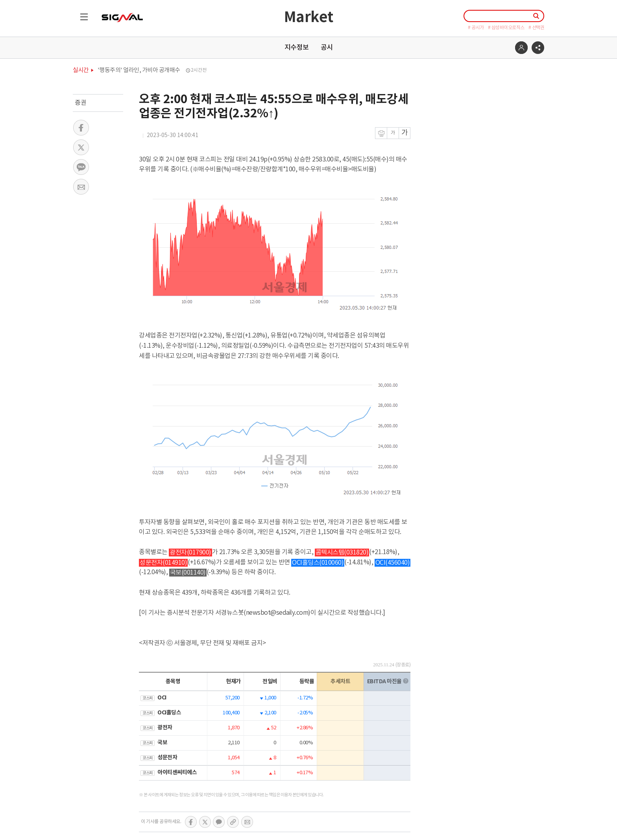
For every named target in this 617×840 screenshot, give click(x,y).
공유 (538, 48)
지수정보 (297, 48)
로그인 (521, 48)
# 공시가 (476, 28)
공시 (327, 48)
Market (309, 18)
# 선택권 (537, 28)
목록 (80, 13)
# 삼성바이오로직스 (506, 28)
